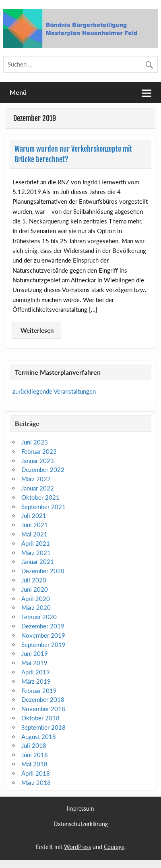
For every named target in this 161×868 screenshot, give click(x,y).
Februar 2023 (39, 451)
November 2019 (43, 635)
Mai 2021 (34, 534)
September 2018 (43, 727)
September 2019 (43, 645)
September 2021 (43, 507)
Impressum (80, 809)
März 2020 (36, 607)
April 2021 (36, 543)
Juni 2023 (35, 442)
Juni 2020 (35, 589)
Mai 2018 (34, 764)
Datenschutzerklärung (81, 824)
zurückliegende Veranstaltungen (54, 391)
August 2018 (39, 737)
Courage (114, 847)
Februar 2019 (39, 691)
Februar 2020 (39, 617)
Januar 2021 (38, 561)
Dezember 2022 (43, 469)
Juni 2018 (35, 755)
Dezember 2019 (43, 626)
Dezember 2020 (43, 571)
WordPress (77, 847)
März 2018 (36, 782)
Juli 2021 (34, 515)
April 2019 (36, 672)
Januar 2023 (38, 461)
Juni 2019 (35, 653)
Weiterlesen (37, 330)
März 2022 (36, 479)
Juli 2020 (34, 580)
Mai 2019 (34, 663)
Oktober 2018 (40, 718)
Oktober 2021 (40, 497)
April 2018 (36, 773)
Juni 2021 (35, 525)
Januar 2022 (38, 488)
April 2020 (36, 599)
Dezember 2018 (43, 699)
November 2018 (43, 709)
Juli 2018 (34, 745)
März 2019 (36, 681)
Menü (18, 92)
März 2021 (36, 553)
